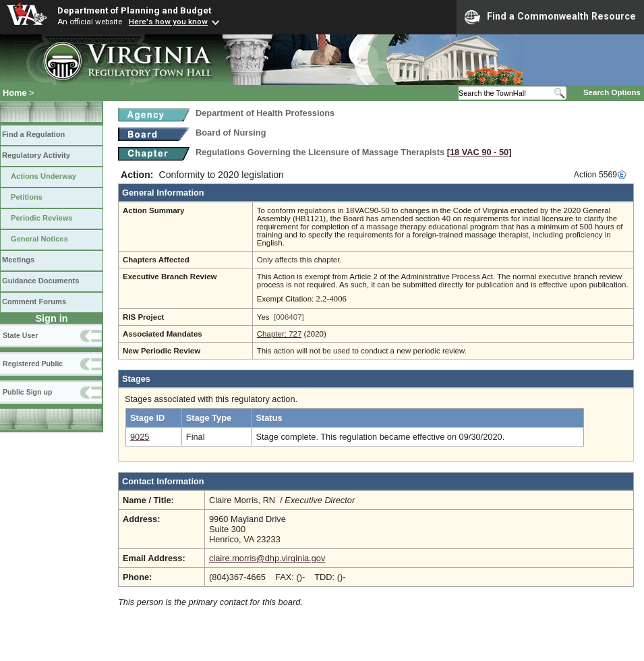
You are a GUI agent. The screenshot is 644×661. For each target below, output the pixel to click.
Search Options (612, 92)
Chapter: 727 (280, 334)
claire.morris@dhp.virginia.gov (267, 558)
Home (15, 93)
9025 (140, 437)
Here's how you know (168, 22)
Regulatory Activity (36, 155)
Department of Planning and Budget (134, 10)
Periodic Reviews (42, 218)
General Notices (39, 239)
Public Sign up (27, 392)
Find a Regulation (33, 134)
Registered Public (33, 364)
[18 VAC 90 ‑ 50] (479, 152)
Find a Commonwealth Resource (550, 17)
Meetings (18, 260)
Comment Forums (34, 301)
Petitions (27, 197)
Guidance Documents (40, 281)
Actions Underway (43, 176)
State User (20, 335)
